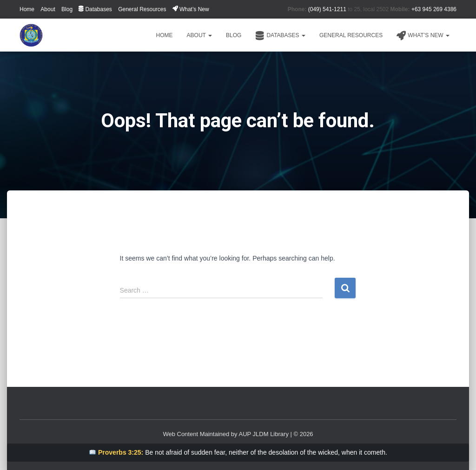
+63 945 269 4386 (434, 9)
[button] (210, 35)
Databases (95, 9)
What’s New (191, 9)
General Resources (142, 9)
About (48, 9)
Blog (67, 9)
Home (27, 9)
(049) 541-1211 (327, 9)
